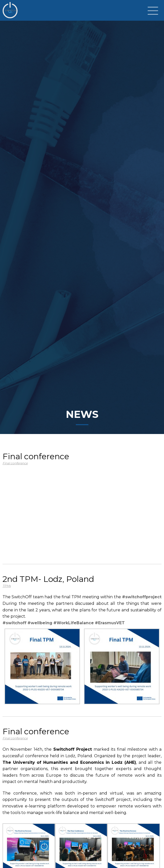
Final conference (15, 463)
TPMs (7, 586)
